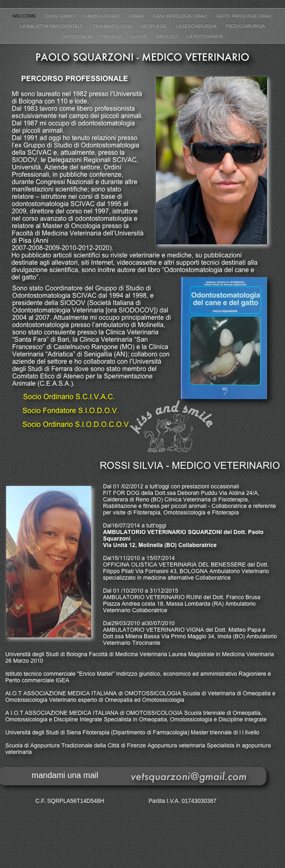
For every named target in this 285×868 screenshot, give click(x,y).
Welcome (25, 16)
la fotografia (205, 36)
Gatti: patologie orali (245, 16)
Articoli (168, 36)
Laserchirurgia (197, 26)
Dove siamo (61, 16)
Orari (137, 16)
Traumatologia (113, 26)
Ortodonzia (78, 36)
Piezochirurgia (246, 26)
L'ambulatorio (103, 16)
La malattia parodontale (52, 26)
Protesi (112, 36)
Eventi (140, 36)
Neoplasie (155, 26)
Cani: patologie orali (181, 16)
